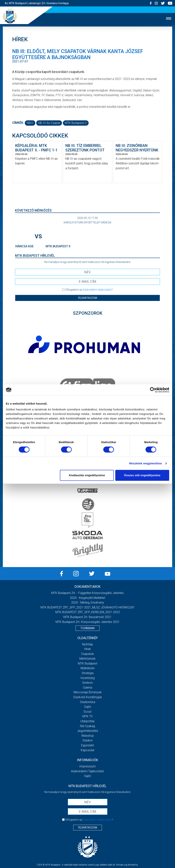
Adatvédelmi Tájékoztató (87, 771)
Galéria (88, 688)
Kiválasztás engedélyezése (87, 475)
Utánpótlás (87, 721)
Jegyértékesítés (88, 731)
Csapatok (87, 654)
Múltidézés (88, 668)
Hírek (88, 649)
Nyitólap (87, 644)
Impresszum (87, 766)
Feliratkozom (88, 298)
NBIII (30, 123)
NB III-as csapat (49, 123)
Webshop (88, 736)
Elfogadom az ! (89, 290)
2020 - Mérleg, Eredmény (88, 603)
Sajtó (88, 707)
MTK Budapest (88, 663)
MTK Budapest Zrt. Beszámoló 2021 (87, 617)
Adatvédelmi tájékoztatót (97, 290)
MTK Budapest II (76, 123)
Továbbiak (87, 628)
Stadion (87, 740)
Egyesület (87, 745)
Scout (87, 712)
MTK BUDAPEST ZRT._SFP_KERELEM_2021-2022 (88, 612)
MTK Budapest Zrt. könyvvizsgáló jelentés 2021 (88, 622)
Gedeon (87, 683)
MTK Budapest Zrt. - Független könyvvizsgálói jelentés (87, 593)
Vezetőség (87, 678)
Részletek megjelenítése (146, 463)
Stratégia (87, 673)
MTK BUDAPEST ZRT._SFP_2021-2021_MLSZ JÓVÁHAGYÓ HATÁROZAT (87, 607)
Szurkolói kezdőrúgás (88, 697)
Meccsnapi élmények (88, 692)
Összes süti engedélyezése (142, 475)
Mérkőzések (87, 659)
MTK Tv (88, 716)
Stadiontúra (88, 702)
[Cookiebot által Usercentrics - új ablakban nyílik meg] (153, 390)
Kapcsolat (87, 750)
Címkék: (18, 123)
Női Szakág (87, 726)
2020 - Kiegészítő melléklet (87, 598)
